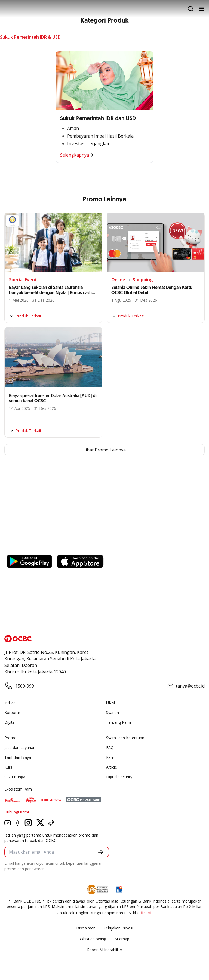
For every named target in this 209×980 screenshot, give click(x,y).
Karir (110, 757)
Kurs (8, 767)
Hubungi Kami (17, 812)
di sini (145, 913)
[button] (101, 852)
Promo (10, 738)
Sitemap (122, 939)
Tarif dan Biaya (18, 757)
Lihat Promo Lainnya (104, 450)
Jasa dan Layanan (20, 748)
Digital (10, 722)
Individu (11, 703)
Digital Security (119, 777)
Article (112, 767)
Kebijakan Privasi (118, 928)
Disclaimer (85, 928)
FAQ (110, 748)
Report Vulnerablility (104, 950)
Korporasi (13, 712)
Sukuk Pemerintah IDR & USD (30, 37)
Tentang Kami (119, 722)
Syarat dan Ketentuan (125, 738)
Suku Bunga (15, 777)
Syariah (113, 712)
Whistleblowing (93, 939)
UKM (110, 703)
